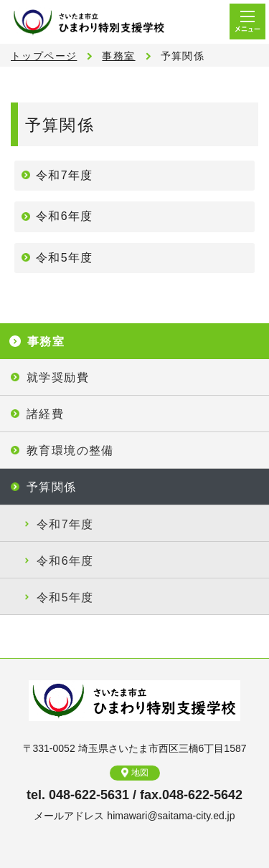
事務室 (118, 56)
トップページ (44, 56)
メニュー (247, 22)
